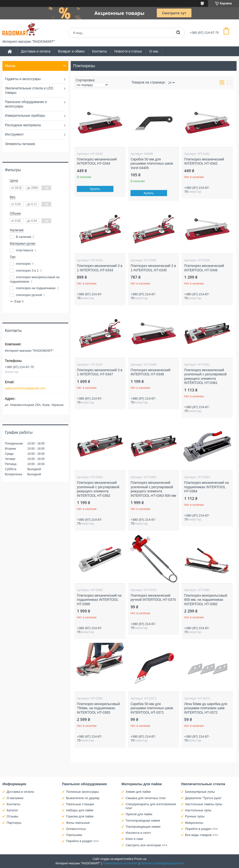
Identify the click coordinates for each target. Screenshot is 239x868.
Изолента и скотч (138, 833)
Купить (95, 189)
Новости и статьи (128, 51)
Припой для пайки (139, 814)
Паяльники (74, 835)
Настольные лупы (198, 810)
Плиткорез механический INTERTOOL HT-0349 (150, 372)
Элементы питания (20, 144)
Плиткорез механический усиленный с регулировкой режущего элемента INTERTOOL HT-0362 (98, 489)
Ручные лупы (195, 816)
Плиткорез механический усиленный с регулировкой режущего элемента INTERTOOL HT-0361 (205, 376)
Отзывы (12, 816)
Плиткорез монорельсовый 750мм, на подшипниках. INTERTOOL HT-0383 (98, 708)
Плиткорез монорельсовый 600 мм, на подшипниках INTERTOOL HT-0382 (206, 600)
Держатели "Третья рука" (204, 798)
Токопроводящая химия (143, 827)
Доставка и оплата (36, 51)
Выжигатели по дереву (83, 798)
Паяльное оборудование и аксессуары (26, 104)
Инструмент (14, 134)
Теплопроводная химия (143, 820)
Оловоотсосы (76, 829)
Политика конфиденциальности (162, 863)
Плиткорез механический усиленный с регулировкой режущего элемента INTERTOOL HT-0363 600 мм (153, 489)
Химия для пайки (138, 792)
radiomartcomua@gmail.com (25, 388)
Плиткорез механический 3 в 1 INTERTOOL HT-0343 (100, 268)
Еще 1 (19, 301)
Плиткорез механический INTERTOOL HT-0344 (97, 161)
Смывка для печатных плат (146, 798)
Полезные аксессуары (82, 792)
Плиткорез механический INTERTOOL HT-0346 (204, 268)
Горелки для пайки (80, 816)
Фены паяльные (78, 823)
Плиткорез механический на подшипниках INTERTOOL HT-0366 (99, 600)
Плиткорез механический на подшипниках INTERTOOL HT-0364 (206, 487)
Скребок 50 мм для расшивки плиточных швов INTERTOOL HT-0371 (152, 708)
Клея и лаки (134, 839)
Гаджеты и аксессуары (23, 79)
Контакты (100, 51)
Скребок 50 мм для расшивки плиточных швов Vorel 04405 (152, 164)
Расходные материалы (23, 125)
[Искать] (178, 33)
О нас (154, 51)
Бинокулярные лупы (200, 792)
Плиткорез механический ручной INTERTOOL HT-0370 (153, 598)
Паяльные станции (80, 804)
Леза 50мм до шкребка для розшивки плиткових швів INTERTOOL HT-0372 (206, 708)
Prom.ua (140, 859)
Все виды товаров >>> (202, 835)
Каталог (12, 810)
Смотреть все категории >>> (146, 845)
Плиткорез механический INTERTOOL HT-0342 (204, 161)
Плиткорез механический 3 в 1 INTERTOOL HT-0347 (100, 372)
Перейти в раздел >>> (82, 841)
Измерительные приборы (25, 116)
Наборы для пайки (80, 810)
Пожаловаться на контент (120, 863)
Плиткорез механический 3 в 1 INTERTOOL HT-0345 (153, 268)
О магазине (15, 798)
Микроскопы (194, 823)
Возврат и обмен (71, 51)
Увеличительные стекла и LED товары (29, 90)
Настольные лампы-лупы (204, 804)
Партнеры (14, 823)
